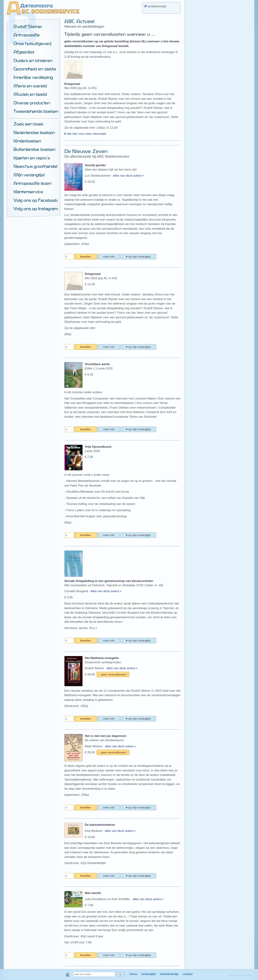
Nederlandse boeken (34, 132)
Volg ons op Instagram (36, 209)
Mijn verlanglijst (29, 175)
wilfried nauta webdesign (240, 975)
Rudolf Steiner (28, 26)
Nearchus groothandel (35, 166)
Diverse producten (32, 103)
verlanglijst (149, 974)
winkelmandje (169, 974)
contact (188, 974)
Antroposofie (27, 35)
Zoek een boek (28, 124)
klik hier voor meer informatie (85, 134)
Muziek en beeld (30, 94)
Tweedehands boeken (36, 111)
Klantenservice (28, 192)
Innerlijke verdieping (33, 77)
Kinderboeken (27, 141)
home (133, 974)
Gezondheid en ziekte (35, 69)
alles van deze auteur (128, 176)
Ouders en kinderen (33, 60)
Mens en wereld (30, 86)
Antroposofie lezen (32, 183)
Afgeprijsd (24, 52)
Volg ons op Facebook (35, 200)
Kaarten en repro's (32, 158)
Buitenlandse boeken (34, 149)
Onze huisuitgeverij (32, 43)
